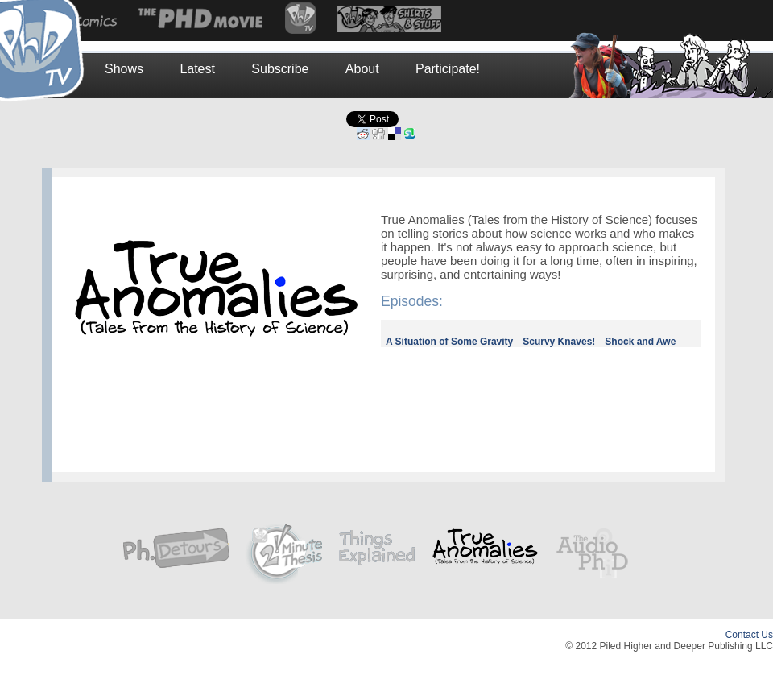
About (362, 69)
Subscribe (280, 69)
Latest (197, 69)
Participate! (448, 69)
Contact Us (749, 635)
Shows (124, 69)
